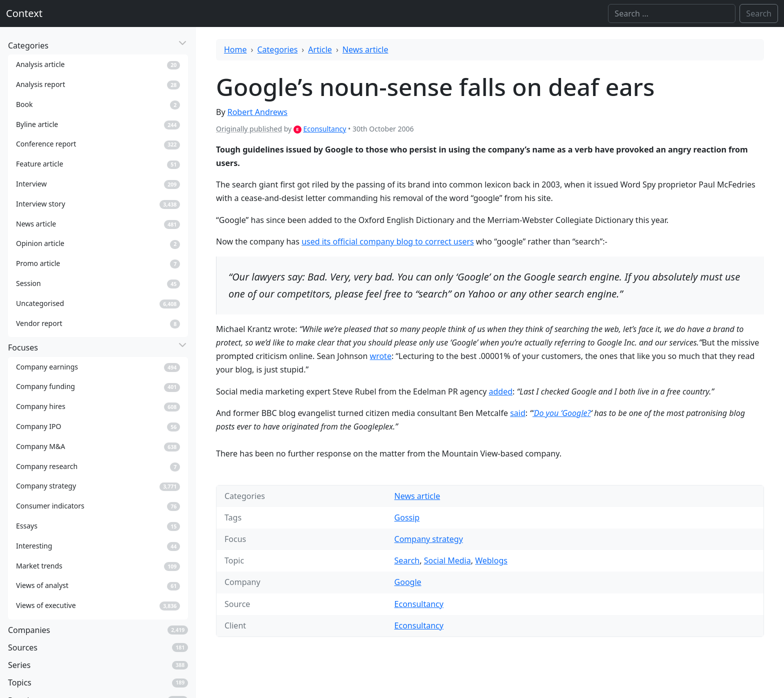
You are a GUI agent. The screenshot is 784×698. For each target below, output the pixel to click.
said (518, 413)
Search (407, 560)
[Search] (672, 13)
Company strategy (429, 539)
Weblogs (491, 560)
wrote (381, 356)
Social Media (447, 560)
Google (408, 582)
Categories (278, 49)
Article (320, 49)
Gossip (407, 517)
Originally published (249, 129)
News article (365, 49)
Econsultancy (324, 129)
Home (235, 49)
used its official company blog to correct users (388, 241)
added (501, 391)
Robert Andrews (257, 112)
